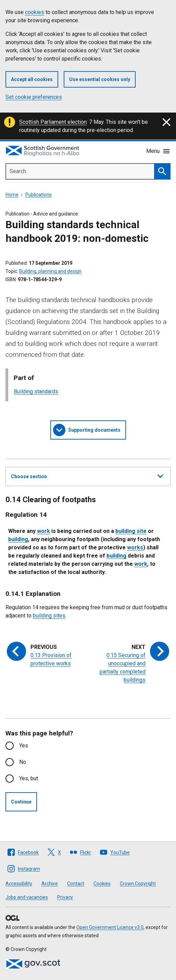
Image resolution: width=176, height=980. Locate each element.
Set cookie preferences (34, 97)
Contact (76, 884)
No (23, 762)
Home (12, 195)
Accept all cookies (32, 79)
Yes (24, 746)
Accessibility (19, 884)
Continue (21, 802)
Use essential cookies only (100, 79)
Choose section (87, 475)
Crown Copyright (138, 884)
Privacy (65, 897)
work (43, 531)
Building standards (36, 391)
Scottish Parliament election (53, 122)
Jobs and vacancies (27, 897)
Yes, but (29, 778)
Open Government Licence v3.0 (110, 927)
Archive (50, 884)
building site (131, 531)
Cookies (102, 884)
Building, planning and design (50, 271)
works (135, 547)
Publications (39, 195)
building (18, 539)
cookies (35, 12)
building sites (49, 616)
